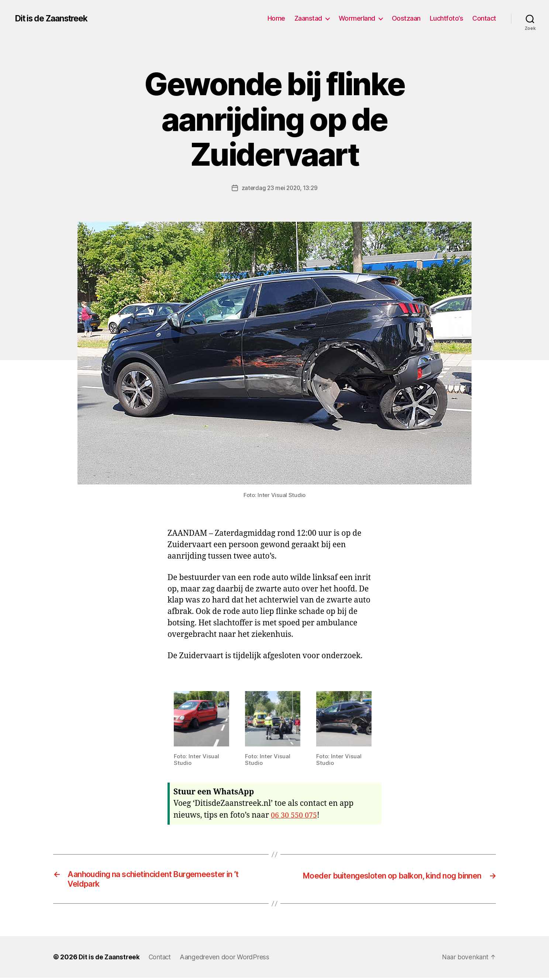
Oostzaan (406, 18)
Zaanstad (308, 18)
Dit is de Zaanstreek (55, 18)
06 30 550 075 (295, 815)
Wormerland (357, 18)
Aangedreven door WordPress (229, 959)
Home (276, 18)
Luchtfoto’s (447, 18)
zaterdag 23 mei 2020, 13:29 (279, 188)
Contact (484, 18)
